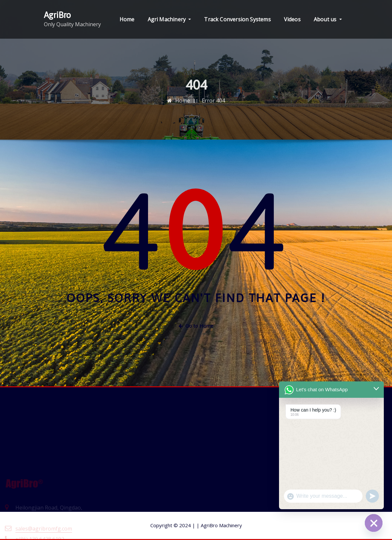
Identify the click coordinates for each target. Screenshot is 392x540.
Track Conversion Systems (237, 19)
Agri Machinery (169, 19)
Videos (292, 19)
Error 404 (213, 106)
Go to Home (196, 326)
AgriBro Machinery (219, 525)
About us (328, 19)
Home (127, 19)
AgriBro (57, 15)
